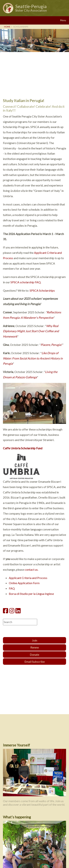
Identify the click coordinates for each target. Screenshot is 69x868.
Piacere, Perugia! (51, 345)
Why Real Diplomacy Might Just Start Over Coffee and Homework (31, 331)
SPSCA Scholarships (42, 290)
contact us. (31, 569)
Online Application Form (24, 583)
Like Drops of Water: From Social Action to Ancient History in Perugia (33, 358)
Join (35, 640)
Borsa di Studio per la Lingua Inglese (31, 594)
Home (7, 27)
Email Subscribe (35, 662)
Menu (63, 20)
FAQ (12, 588)
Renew (35, 647)
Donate (34, 655)
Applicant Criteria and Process (28, 578)
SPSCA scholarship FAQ (26, 282)
